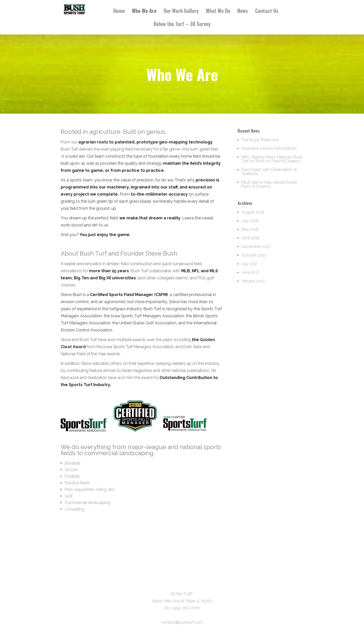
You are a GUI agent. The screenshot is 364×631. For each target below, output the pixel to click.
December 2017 (256, 247)
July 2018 (250, 221)
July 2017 (250, 264)
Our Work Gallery (181, 11)
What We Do (218, 11)
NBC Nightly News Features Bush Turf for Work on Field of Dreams (272, 159)
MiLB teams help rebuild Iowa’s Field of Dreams (269, 184)
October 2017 (254, 255)
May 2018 (250, 229)
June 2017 (250, 272)
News (243, 11)
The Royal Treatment (260, 140)
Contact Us (267, 11)
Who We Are (144, 11)
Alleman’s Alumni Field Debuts (269, 148)
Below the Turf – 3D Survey (182, 24)
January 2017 (253, 281)
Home (119, 11)
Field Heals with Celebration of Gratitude (269, 172)
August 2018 (253, 212)
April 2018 (250, 238)
